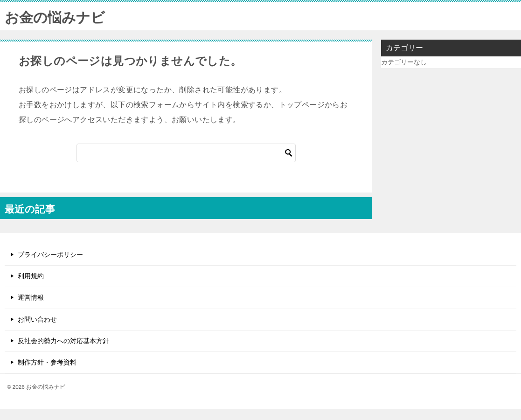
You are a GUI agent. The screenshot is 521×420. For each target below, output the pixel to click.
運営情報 (31, 297)
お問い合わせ (37, 319)
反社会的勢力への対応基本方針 (63, 341)
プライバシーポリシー (50, 255)
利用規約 (31, 276)
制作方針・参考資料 (47, 362)
